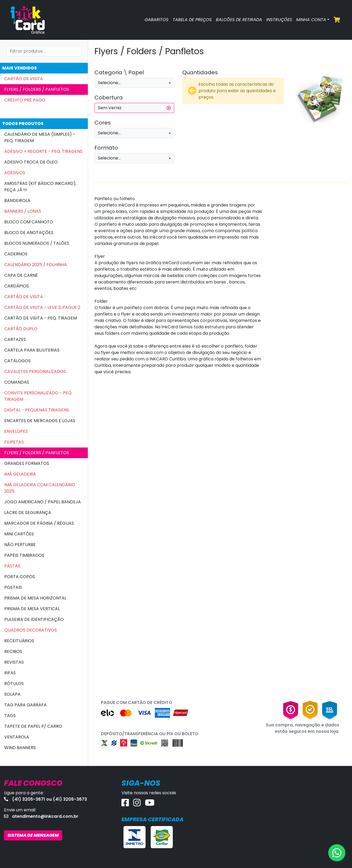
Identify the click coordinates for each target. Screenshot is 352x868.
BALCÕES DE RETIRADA (239, 20)
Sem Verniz (134, 108)
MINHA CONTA (311, 20)
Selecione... (109, 83)
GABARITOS (157, 20)
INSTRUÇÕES (279, 20)
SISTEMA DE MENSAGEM (33, 835)
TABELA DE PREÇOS (192, 20)
